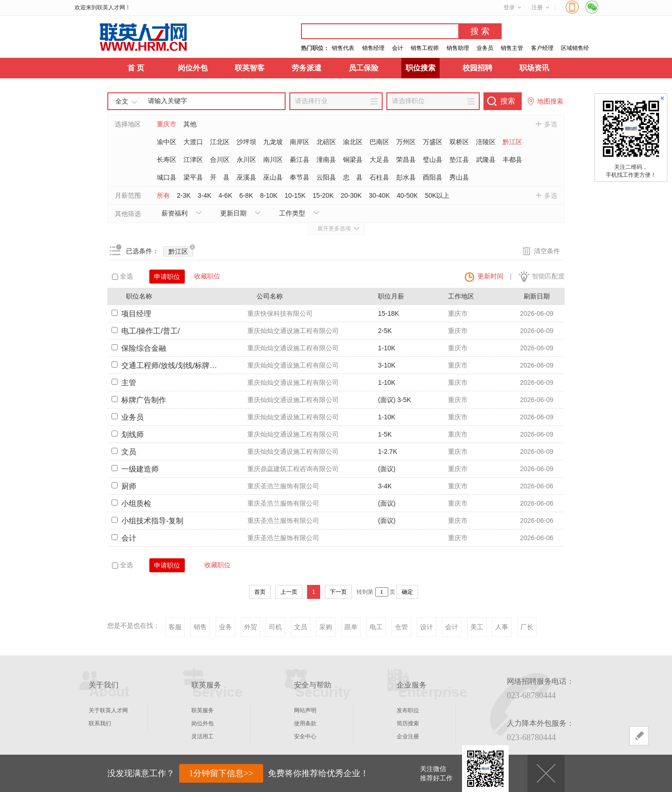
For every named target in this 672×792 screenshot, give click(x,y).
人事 (502, 627)
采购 (326, 627)
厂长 (527, 627)
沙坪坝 (246, 142)
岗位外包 (193, 68)
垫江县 (459, 160)
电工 (376, 627)
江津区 (193, 160)
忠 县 (353, 177)
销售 (200, 627)
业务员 (485, 48)
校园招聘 (477, 68)
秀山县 (459, 177)
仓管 (401, 627)
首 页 (136, 68)
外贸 (251, 627)
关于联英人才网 (108, 710)
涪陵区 (486, 142)
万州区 (406, 142)
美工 (477, 627)
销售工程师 (425, 48)
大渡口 (193, 142)
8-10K (269, 195)
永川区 (246, 160)
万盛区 (433, 142)
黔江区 (512, 142)
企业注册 (408, 736)
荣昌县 (406, 160)
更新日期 (233, 213)
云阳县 (326, 177)
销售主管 (512, 48)
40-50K (407, 195)
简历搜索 (408, 723)
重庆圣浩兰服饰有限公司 (283, 486)
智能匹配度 (548, 276)
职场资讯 (534, 68)
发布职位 (408, 710)
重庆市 (167, 124)
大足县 (379, 160)
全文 (122, 101)
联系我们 (100, 723)
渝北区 (353, 142)
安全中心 (305, 736)
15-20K (323, 195)
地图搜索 (550, 101)
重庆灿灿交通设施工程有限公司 (293, 331)
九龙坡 (273, 142)
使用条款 (305, 723)
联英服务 (203, 710)
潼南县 (326, 160)
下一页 (338, 592)
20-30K (351, 195)
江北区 (220, 142)
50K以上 (437, 195)
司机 (275, 627)
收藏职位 (207, 276)
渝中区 (167, 142)
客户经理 (542, 48)
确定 (407, 592)
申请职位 (167, 277)
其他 (190, 124)
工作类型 (292, 213)
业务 (225, 627)
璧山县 (433, 160)
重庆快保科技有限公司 (280, 313)
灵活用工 (203, 736)
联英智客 (250, 68)
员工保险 (364, 68)
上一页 (289, 592)
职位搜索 (420, 68)
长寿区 (167, 160)
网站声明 (305, 710)
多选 (551, 124)
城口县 (167, 177)
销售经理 (373, 48)
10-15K (295, 195)
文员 (301, 627)
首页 (260, 592)
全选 (122, 276)
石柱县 (379, 177)
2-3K (184, 195)
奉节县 (300, 177)
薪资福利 (175, 213)
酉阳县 (433, 177)
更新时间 (490, 276)
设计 (427, 627)
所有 (163, 195)
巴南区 (379, 142)
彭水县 (406, 177)
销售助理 (458, 48)
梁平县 (193, 177)
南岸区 (300, 142)
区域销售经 (575, 48)
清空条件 (547, 251)
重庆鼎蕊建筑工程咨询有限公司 (293, 469)
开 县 (220, 177)
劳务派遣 (307, 68)
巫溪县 (246, 177)
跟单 (351, 627)
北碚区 (326, 142)
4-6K (225, 195)
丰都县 (512, 160)
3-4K (205, 195)
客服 (175, 627)
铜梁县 (353, 160)
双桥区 (459, 142)
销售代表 (343, 48)
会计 (398, 48)
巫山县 (273, 177)
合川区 (220, 160)
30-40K (379, 195)
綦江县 (300, 160)
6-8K (246, 195)
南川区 (273, 160)
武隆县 (486, 160)
